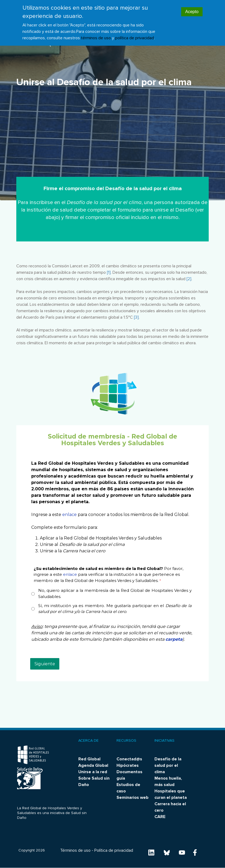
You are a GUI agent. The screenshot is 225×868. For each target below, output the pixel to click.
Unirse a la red (93, 772)
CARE (160, 817)
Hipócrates (128, 765)
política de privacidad (135, 38)
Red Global (89, 759)
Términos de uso (75, 850)
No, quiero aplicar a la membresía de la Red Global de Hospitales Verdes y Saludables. (115, 593)
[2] (189, 279)
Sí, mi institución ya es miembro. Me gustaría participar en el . (115, 609)
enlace (69, 515)
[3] (136, 317)
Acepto (192, 12)
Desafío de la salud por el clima (168, 765)
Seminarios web (133, 797)
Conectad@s (129, 759)
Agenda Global (93, 765)
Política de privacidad (114, 850)
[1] (109, 272)
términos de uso (96, 38)
